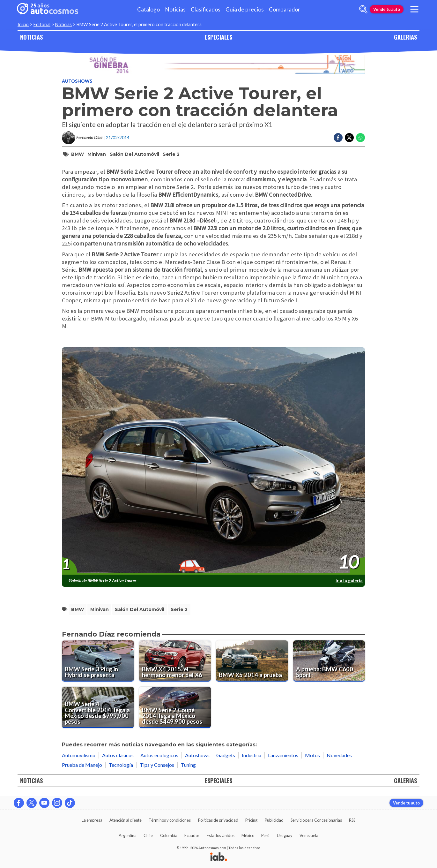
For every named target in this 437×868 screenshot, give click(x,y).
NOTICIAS (31, 37)
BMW (78, 154)
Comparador (285, 9)
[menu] (414, 9)
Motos (312, 755)
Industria (252, 755)
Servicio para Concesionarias (316, 820)
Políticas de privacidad (218, 820)
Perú (265, 835)
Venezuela (309, 835)
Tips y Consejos (157, 765)
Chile (148, 835)
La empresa (92, 820)
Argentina (128, 835)
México (248, 835)
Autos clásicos (118, 755)
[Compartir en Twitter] (349, 138)
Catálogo (148, 9)
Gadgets (226, 755)
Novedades (339, 755)
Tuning (188, 765)
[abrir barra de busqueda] (363, 9)
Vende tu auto (387, 9)
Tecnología (121, 765)
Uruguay (285, 835)
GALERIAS (405, 37)
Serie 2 (171, 154)
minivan (97, 154)
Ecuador (192, 835)
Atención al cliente (126, 820)
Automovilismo (79, 755)
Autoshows (77, 81)
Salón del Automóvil (134, 154)
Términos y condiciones (170, 820)
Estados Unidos (221, 835)
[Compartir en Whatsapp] (360, 138)
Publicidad (274, 820)
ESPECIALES (218, 37)
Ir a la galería (349, 581)
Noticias (175, 9)
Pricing (251, 820)
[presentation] (213, 461)
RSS (352, 820)
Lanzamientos (283, 755)
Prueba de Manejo (82, 765)
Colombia (169, 835)
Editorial (42, 24)
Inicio (23, 24)
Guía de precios (245, 9)
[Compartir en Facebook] (338, 138)
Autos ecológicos (159, 755)
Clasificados (206, 9)
